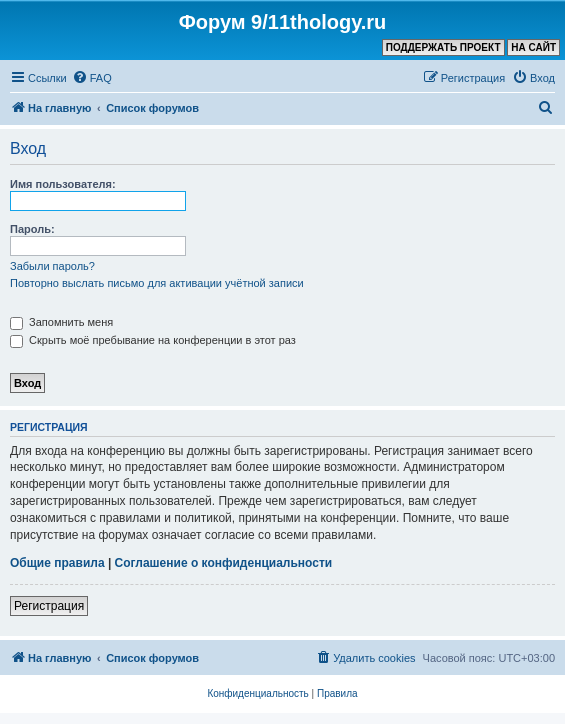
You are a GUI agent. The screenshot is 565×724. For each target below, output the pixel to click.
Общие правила (57, 563)
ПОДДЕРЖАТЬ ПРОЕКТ (443, 47)
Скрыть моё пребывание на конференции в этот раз (153, 340)
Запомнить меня (61, 322)
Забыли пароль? (52, 266)
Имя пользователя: (63, 184)
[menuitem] (92, 78)
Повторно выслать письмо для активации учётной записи (157, 283)
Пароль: (32, 229)
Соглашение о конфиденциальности (224, 563)
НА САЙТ (533, 47)
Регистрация (49, 606)
